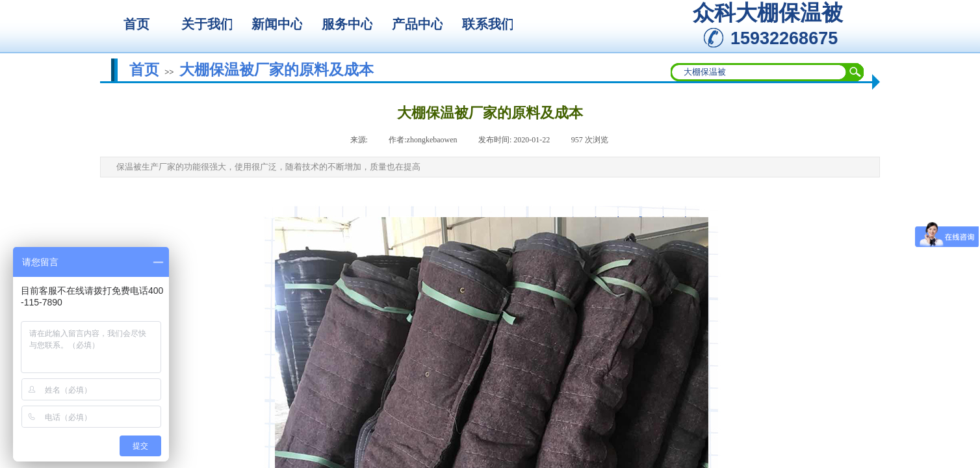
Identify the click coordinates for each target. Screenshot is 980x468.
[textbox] (759, 72)
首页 (144, 70)
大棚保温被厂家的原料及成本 (277, 70)
